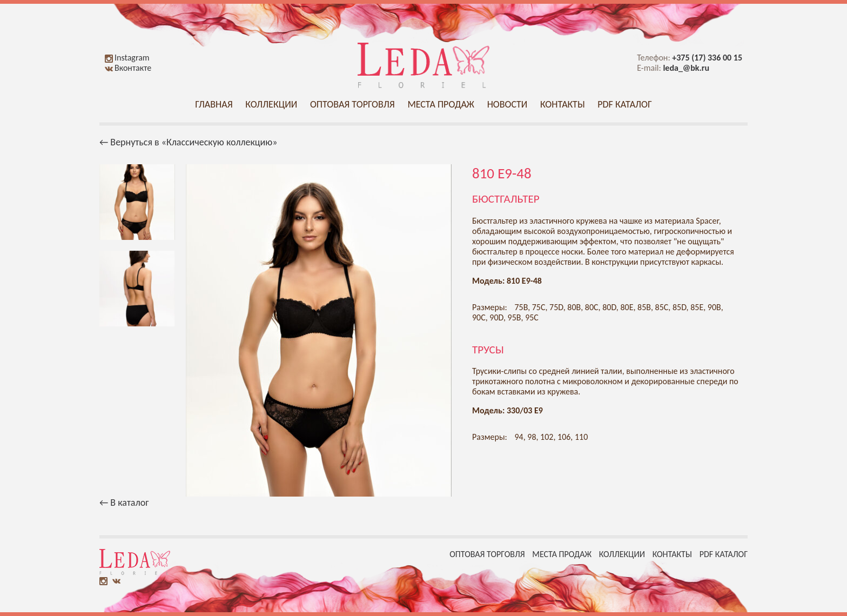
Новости (507, 104)
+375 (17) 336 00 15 (707, 58)
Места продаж (441, 104)
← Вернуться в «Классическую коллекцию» (189, 142)
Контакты (563, 104)
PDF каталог (625, 104)
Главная (214, 104)
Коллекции (271, 104)
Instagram (127, 58)
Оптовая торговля (352, 104)
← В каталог (124, 503)
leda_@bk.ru (686, 68)
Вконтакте (128, 68)
